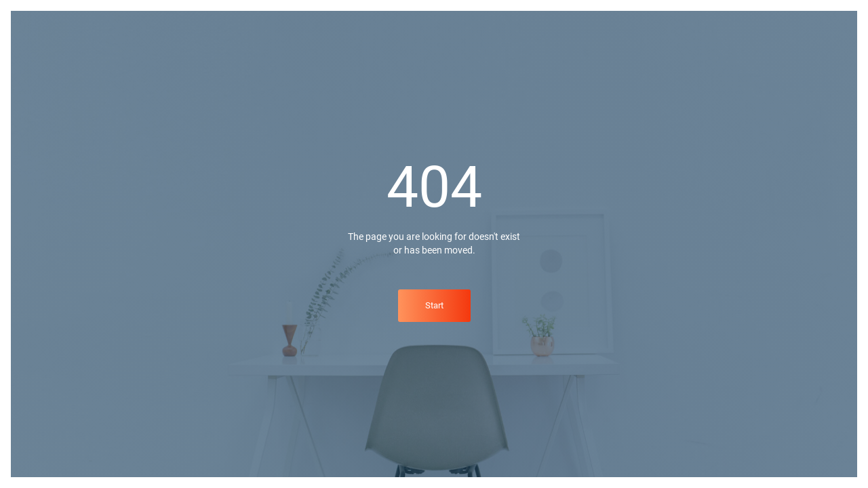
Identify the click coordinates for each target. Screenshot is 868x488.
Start (434, 305)
